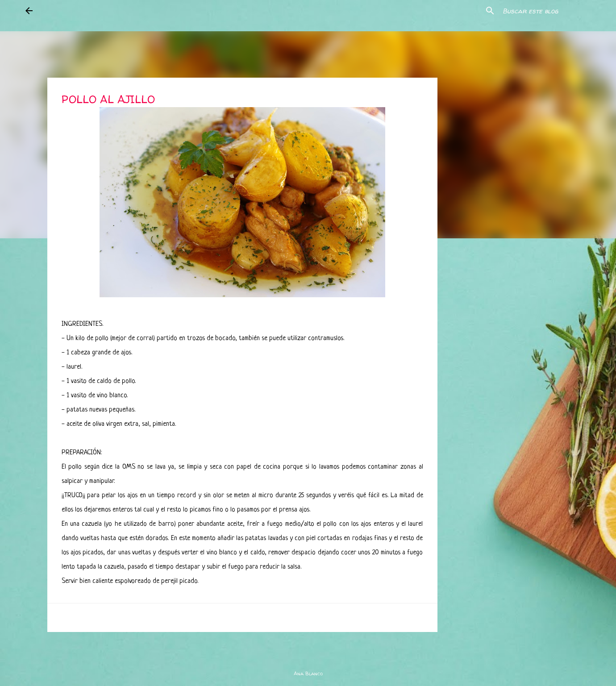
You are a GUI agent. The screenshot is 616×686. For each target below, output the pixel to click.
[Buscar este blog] (546, 11)
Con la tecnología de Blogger (308, 655)
